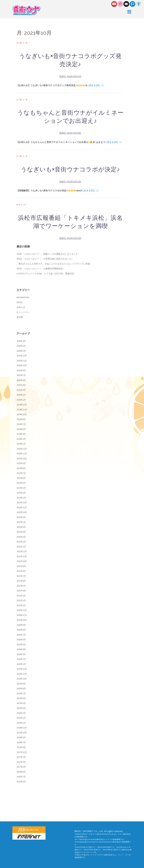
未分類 (20, 317)
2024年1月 (21, 444)
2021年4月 (21, 591)
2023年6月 (21, 478)
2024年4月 (21, 434)
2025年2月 (21, 395)
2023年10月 (22, 459)
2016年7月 (21, 777)
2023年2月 (21, 493)
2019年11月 (22, 674)
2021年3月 (21, 596)
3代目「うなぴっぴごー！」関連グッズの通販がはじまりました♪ (48, 254)
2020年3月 (21, 654)
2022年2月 (21, 542)
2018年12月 (22, 728)
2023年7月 (21, 473)
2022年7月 (21, 522)
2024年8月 (21, 419)
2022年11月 (22, 508)
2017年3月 (21, 762)
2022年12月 (22, 503)
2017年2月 (21, 767)
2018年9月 (21, 737)
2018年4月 (21, 747)
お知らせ (23, 43)
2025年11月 (22, 361)
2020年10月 (22, 620)
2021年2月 (21, 600)
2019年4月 (21, 708)
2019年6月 (21, 698)
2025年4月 (21, 385)
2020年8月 (21, 630)
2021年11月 (22, 556)
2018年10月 (22, 733)
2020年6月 (21, 640)
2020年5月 (21, 645)
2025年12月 (22, 356)
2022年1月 (21, 547)
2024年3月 (21, 439)
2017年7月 (21, 757)
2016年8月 (21, 772)
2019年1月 (21, 723)
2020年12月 (22, 610)
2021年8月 (21, 571)
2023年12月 (22, 449)
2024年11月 (22, 410)
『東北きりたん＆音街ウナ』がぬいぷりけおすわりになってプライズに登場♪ (54, 264)
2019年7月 (21, 694)
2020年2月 (21, 659)
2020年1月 (21, 664)
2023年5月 (21, 483)
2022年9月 (21, 517)
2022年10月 (22, 512)
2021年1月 (21, 605)
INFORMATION (23, 297)
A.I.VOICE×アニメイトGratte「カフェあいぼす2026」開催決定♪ (46, 274)
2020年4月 (21, 649)
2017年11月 (22, 752)
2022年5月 (21, 527)
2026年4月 (21, 341)
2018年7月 (21, 742)
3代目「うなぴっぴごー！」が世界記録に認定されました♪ (45, 259)
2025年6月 (21, 380)
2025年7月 (21, 375)
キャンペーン (23, 312)
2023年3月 (21, 488)
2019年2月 (21, 718)
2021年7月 (21, 576)
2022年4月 (21, 532)
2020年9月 (21, 625)
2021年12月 (22, 551)
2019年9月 (21, 684)
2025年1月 (21, 400)
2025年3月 (21, 390)
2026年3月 (21, 346)
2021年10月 (22, 561)
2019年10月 (22, 679)
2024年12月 (22, 405)
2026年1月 (21, 351)
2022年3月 (21, 537)
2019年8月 (21, 689)
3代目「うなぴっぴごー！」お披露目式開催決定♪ (40, 269)
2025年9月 (21, 370)
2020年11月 (22, 615)
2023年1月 (21, 498)
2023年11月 (22, 454)
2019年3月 (21, 713)
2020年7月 (21, 635)
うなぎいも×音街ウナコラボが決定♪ (70, 170)
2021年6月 (21, 581)
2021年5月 (21, 586)
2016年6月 (21, 782)
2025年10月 (22, 365)
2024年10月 (22, 414)
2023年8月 (21, 468)
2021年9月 (21, 566)
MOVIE (22, 205)
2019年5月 (21, 703)
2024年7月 (21, 424)
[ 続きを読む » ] (96, 85)
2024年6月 (21, 429)
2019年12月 (22, 669)
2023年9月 (21, 463)
